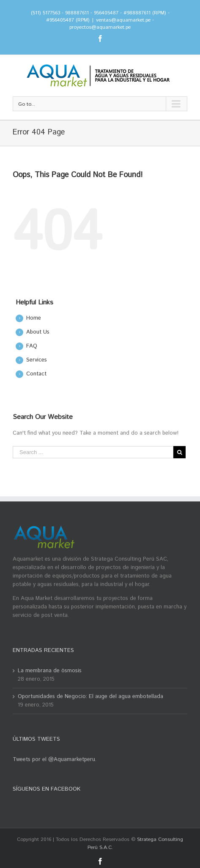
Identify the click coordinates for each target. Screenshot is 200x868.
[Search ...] (93, 452)
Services (37, 360)
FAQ (32, 346)
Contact (36, 374)
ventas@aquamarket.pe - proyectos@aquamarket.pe (112, 24)
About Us (38, 332)
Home (34, 318)
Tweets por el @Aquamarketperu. (55, 760)
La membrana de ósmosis (50, 671)
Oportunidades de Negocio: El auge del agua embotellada (90, 697)
